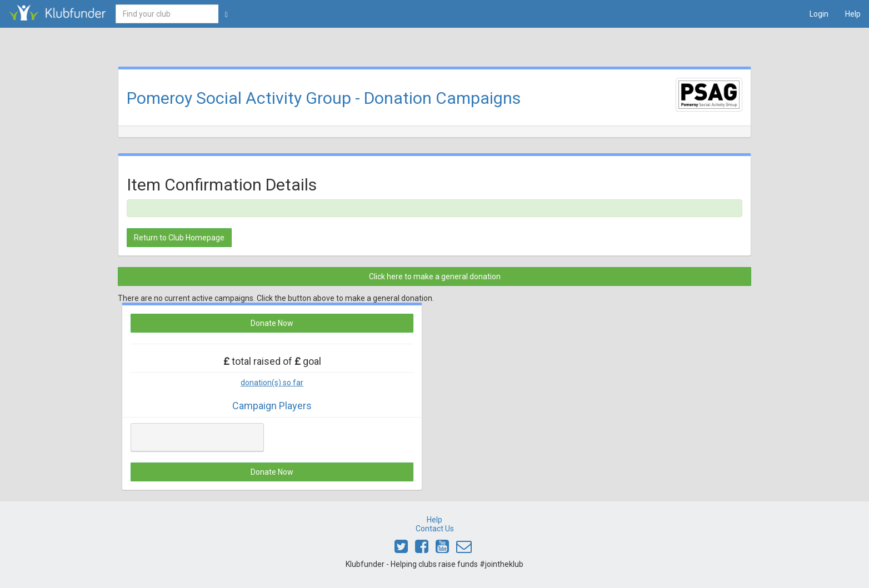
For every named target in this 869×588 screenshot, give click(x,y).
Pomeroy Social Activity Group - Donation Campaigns (324, 98)
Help (853, 14)
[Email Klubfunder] (464, 549)
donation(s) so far (272, 383)
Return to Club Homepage (179, 238)
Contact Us (435, 529)
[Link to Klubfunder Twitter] (401, 549)
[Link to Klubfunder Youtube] (442, 549)
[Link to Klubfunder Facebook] (422, 549)
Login (819, 14)
